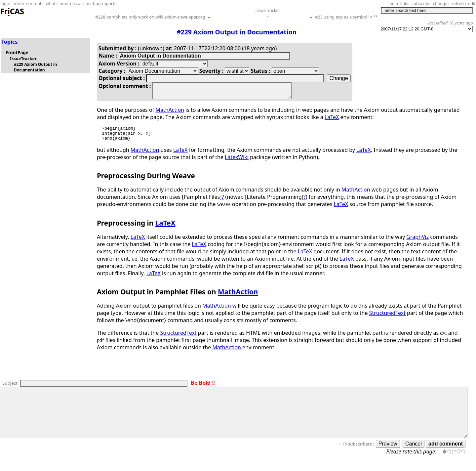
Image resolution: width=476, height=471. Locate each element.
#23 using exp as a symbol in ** (346, 17)
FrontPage (17, 53)
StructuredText (387, 319)
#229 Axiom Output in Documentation (35, 67)
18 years (457, 23)
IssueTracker (268, 10)
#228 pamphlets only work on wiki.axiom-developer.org (150, 17)
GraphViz (417, 243)
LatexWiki (237, 163)
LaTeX (332, 120)
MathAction (170, 113)
